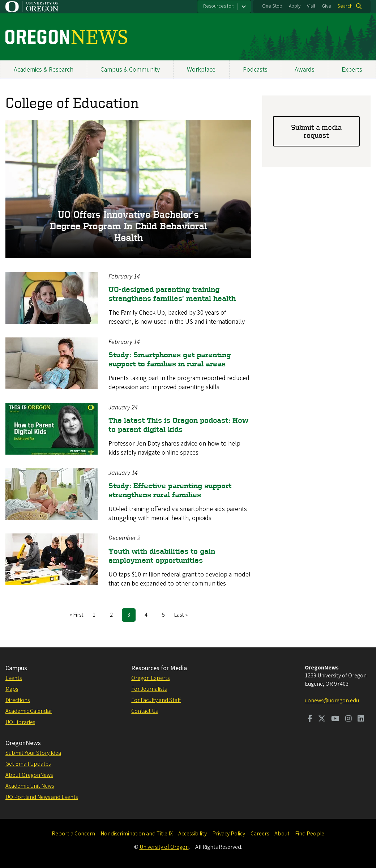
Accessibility (193, 834)
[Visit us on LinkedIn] (361, 719)
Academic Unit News (30, 786)
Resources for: (219, 6)
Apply (295, 6)
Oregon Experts (150, 678)
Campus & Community (130, 70)
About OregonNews (29, 775)
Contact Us (144, 711)
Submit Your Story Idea (33, 753)
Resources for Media (159, 668)
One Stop (272, 6)
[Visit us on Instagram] (349, 719)
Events (14, 678)
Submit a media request (316, 131)
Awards (305, 70)
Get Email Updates (28, 764)
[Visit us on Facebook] (310, 719)
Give (326, 6)
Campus (16, 668)
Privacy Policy (229, 834)
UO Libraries (20, 722)
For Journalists (149, 689)
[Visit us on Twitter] (322, 719)
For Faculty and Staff (156, 700)
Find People (310, 834)
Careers (260, 834)
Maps (12, 689)
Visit (311, 6)
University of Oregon (164, 847)
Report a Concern (73, 834)
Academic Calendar (29, 711)
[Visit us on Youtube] (335, 719)
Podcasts (255, 70)
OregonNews (23, 743)
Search (345, 6)
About (282, 834)
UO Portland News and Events (42, 797)
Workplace (201, 70)
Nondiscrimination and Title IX (137, 834)
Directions (18, 700)
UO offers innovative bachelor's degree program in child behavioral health (128, 226)
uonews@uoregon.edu (332, 701)
